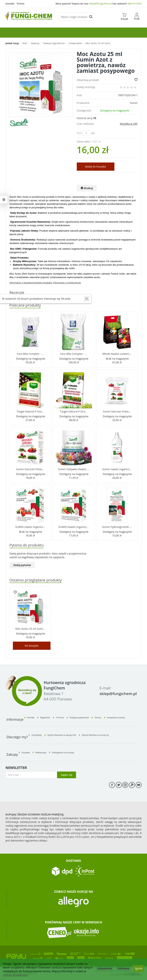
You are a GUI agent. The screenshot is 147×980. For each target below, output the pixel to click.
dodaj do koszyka (95, 166)
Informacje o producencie (67, 283)
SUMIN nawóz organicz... (30, 527)
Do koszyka (32, 646)
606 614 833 (135, 4)
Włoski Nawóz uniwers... (117, 354)
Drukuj (87, 188)
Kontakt (10, 4)
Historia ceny (86, 118)
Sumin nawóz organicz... (117, 469)
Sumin (134, 103)
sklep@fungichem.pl (100, 4)
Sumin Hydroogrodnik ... (117, 527)
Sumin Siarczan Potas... (117, 412)
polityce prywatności (15, 975)
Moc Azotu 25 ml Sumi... (30, 629)
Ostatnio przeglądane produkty (36, 580)
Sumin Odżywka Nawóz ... (73, 469)
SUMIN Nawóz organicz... (73, 527)
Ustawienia (105, 968)
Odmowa (123, 968)
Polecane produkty (25, 305)
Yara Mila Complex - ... (30, 354)
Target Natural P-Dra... (30, 412)
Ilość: (80, 133)
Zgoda (139, 968)
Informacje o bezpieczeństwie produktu (31, 283)
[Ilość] (86, 133)
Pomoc (21, 4)
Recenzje (17, 293)
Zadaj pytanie (22, 565)
